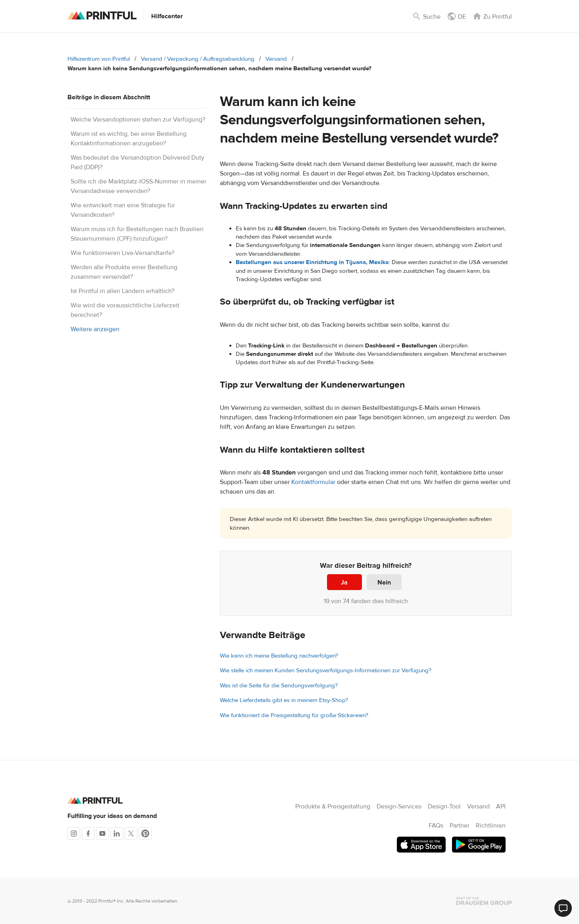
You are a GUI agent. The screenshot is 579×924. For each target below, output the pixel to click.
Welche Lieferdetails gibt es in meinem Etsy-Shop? (284, 700)
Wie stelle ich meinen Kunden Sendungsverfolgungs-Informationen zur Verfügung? (326, 670)
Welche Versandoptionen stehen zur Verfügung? (138, 120)
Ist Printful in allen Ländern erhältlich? (122, 291)
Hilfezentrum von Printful (99, 59)
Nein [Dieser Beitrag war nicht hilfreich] (384, 583)
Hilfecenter (167, 16)
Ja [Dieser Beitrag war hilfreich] (344, 583)
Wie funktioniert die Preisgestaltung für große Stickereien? (294, 715)
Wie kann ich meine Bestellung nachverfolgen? (279, 656)
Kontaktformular (313, 482)
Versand (276, 59)
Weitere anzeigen (95, 329)
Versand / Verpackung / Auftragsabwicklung (198, 59)
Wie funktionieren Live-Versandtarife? (122, 253)
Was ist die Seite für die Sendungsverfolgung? (279, 686)
